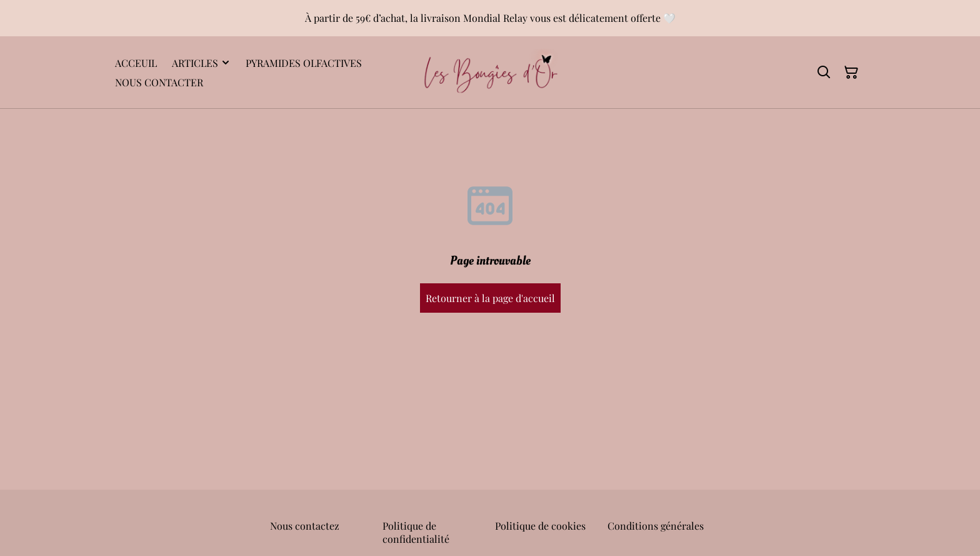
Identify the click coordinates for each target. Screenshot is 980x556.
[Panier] (851, 73)
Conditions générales (656, 526)
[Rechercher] (824, 73)
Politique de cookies (540, 526)
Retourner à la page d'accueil (490, 298)
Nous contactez (305, 526)
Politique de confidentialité (416, 532)
